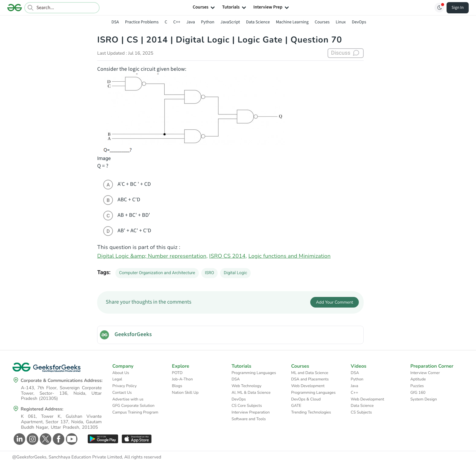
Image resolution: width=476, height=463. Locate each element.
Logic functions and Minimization (289, 256)
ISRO (209, 273)
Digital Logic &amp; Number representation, (152, 256)
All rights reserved (143, 457)
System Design (424, 399)
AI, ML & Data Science (251, 393)
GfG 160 (418, 393)
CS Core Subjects (247, 406)
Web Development (308, 386)
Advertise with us (128, 399)
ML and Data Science (310, 373)
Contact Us (122, 393)
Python (208, 22)
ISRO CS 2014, (228, 256)
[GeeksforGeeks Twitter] (45, 439)
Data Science (258, 22)
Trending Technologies (311, 412)
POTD (177, 373)
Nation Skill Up (185, 393)
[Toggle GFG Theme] (439, 8)
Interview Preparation (251, 412)
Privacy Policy (124, 386)
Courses (322, 22)
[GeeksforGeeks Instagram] (32, 439)
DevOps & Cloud (306, 399)
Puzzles (417, 386)
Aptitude (418, 379)
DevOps (359, 22)
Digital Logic (235, 273)
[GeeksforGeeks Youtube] (71, 439)
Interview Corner (425, 373)
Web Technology (246, 386)
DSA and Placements (310, 379)
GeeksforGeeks (133, 335)
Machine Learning (292, 22)
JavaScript (230, 22)
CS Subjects (361, 412)
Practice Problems (142, 22)
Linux (341, 22)
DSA (115, 22)
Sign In (458, 8)
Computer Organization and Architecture (157, 273)
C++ (177, 22)
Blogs (177, 386)
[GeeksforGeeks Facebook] (58, 439)
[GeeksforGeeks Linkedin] (19, 439)
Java (191, 22)
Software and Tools (249, 419)
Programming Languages (254, 373)
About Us (121, 373)
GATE (296, 406)
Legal (117, 379)
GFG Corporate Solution (133, 406)
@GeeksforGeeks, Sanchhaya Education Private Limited (67, 457)
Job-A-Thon (182, 379)
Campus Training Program (135, 412)
